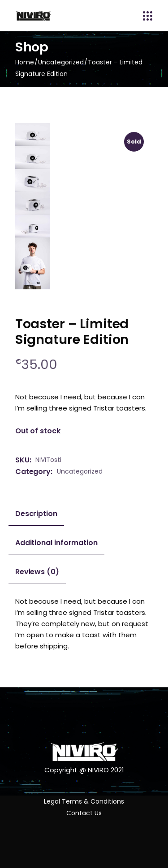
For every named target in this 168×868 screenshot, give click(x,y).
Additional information (56, 543)
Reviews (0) (37, 572)
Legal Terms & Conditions (84, 801)
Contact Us (84, 813)
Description (36, 514)
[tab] (36, 517)
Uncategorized (80, 471)
